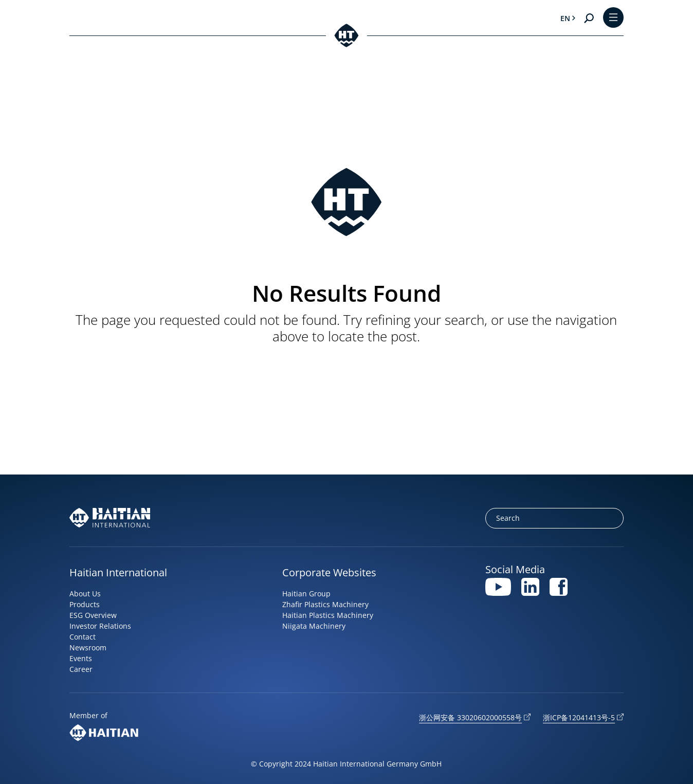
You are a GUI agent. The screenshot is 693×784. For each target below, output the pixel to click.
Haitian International (118, 572)
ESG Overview (93, 615)
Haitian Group (306, 594)
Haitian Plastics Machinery (328, 615)
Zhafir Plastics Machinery (325, 604)
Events (81, 658)
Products (85, 604)
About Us (85, 594)
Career (81, 669)
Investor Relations (100, 626)
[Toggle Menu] (613, 18)
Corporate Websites (329, 572)
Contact (83, 637)
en (565, 18)
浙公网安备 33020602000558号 (470, 717)
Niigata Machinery (314, 626)
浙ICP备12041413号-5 (579, 717)
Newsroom (88, 648)
